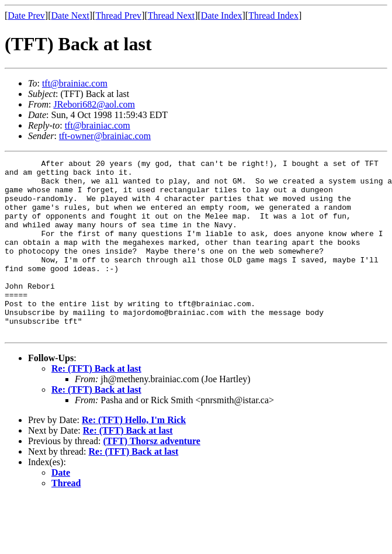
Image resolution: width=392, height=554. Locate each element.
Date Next (70, 15)
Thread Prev (118, 15)
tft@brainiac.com (75, 83)
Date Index (222, 15)
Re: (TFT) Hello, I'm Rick (134, 455)
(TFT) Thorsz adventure (152, 476)
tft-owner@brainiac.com (105, 136)
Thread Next (171, 15)
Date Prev (26, 15)
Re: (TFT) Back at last (96, 404)
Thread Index (273, 15)
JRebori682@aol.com (94, 104)
